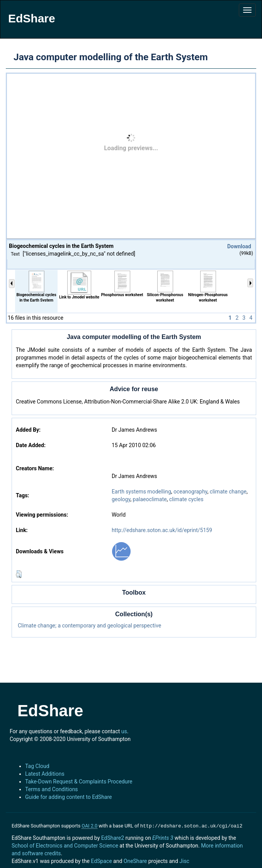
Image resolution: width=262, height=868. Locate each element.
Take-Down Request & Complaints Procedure (79, 782)
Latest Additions (45, 774)
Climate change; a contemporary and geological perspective (89, 626)
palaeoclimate (150, 499)
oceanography (190, 492)
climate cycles (186, 499)
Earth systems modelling (141, 492)
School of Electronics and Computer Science (65, 845)
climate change (228, 492)
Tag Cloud (37, 766)
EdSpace (101, 860)
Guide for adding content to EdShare (69, 797)
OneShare (135, 860)
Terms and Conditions (52, 789)
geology (121, 499)
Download (239, 246)
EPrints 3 (163, 837)
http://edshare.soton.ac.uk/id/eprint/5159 (162, 530)
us (124, 731)
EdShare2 (113, 837)
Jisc (184, 860)
